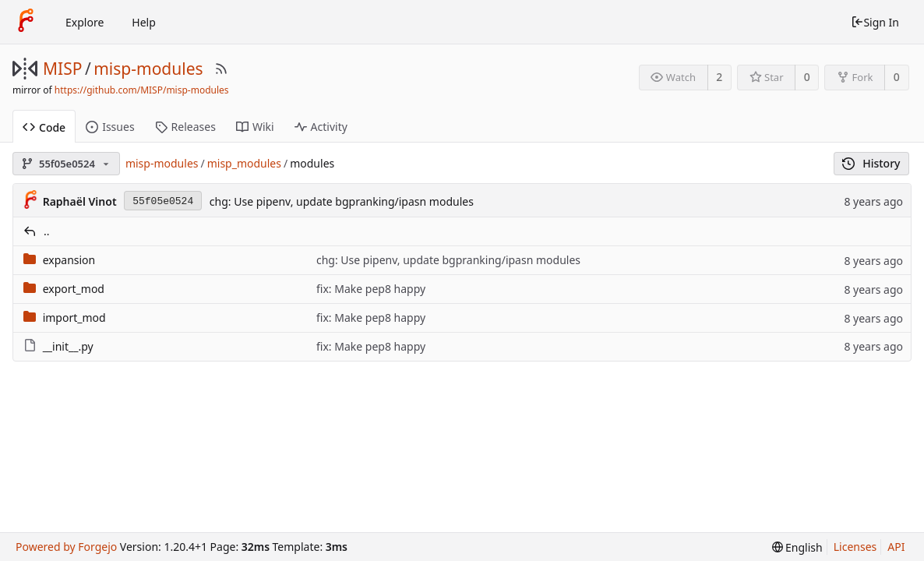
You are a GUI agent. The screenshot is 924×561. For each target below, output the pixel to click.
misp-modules (148, 69)
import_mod (74, 318)
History (871, 163)
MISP (62, 69)
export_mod (74, 289)
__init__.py (68, 346)
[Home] (26, 22)
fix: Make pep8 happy (371, 289)
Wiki (255, 127)
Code (44, 127)
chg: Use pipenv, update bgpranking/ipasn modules (342, 201)
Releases (185, 127)
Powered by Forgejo (66, 547)
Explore (85, 22)
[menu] (797, 547)
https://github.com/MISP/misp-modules (142, 90)
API (896, 547)
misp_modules (244, 163)
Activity (321, 127)
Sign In (875, 22)
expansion (69, 260)
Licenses (855, 547)
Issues (110, 127)
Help (144, 22)
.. (47, 231)
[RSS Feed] (221, 69)
